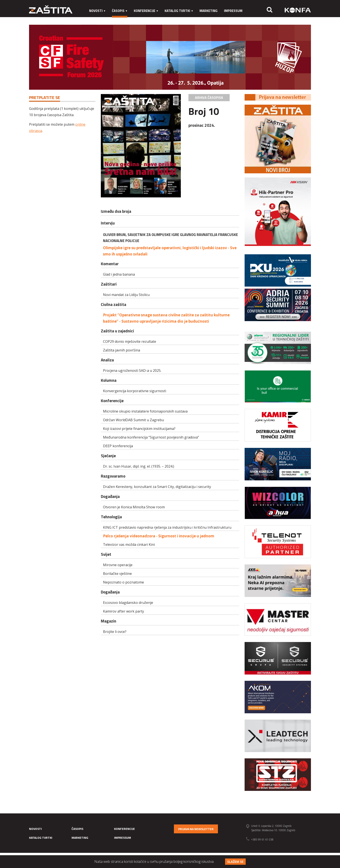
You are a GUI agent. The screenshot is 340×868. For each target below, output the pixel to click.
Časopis (120, 11)
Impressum (233, 11)
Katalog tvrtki (179, 11)
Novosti (97, 11)
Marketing (208, 11)
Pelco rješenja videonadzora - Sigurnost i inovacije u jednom (159, 536)
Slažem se (235, 862)
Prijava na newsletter (196, 829)
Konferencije (146, 11)
